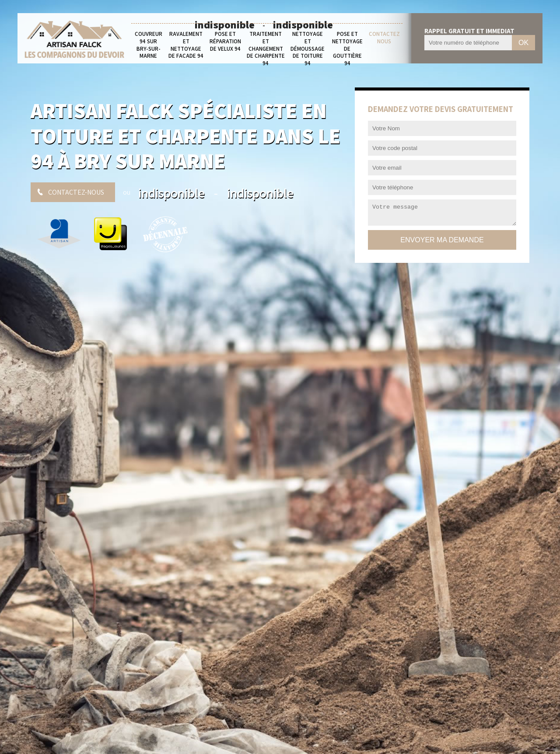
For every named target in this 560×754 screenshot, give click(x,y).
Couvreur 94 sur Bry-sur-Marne (149, 45)
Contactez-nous (76, 192)
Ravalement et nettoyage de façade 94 (186, 45)
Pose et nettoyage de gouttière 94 (347, 49)
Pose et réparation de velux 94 (225, 42)
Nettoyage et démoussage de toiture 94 (308, 49)
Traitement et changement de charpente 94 (266, 49)
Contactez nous (384, 38)
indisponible (171, 193)
